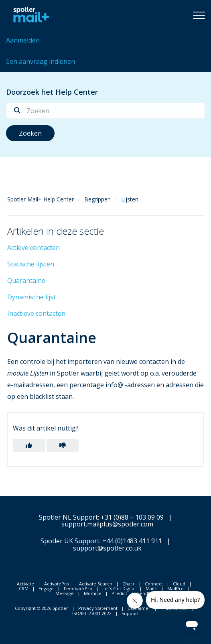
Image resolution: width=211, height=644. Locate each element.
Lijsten (130, 199)
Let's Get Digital (119, 588)
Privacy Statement (98, 608)
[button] (199, 15)
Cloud (179, 584)
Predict (119, 593)
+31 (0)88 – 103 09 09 (132, 517)
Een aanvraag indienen (41, 61)
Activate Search (96, 584)
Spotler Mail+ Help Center (41, 199)
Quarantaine (26, 280)
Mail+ (151, 588)
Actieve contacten (33, 248)
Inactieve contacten (36, 313)
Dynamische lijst (31, 297)
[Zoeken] (105, 111)
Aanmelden (23, 40)
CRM (24, 588)
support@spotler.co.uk (107, 548)
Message (65, 593)
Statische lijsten (31, 264)
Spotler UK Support (70, 541)
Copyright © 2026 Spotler (42, 608)
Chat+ (129, 584)
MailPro (175, 588)
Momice (93, 593)
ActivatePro (57, 584)
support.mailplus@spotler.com (107, 524)
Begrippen (97, 199)
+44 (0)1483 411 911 (132, 541)
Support (130, 613)
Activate (25, 584)
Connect (154, 584)
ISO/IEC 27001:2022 (92, 613)
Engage (46, 588)
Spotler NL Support (68, 517)
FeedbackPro (78, 588)
